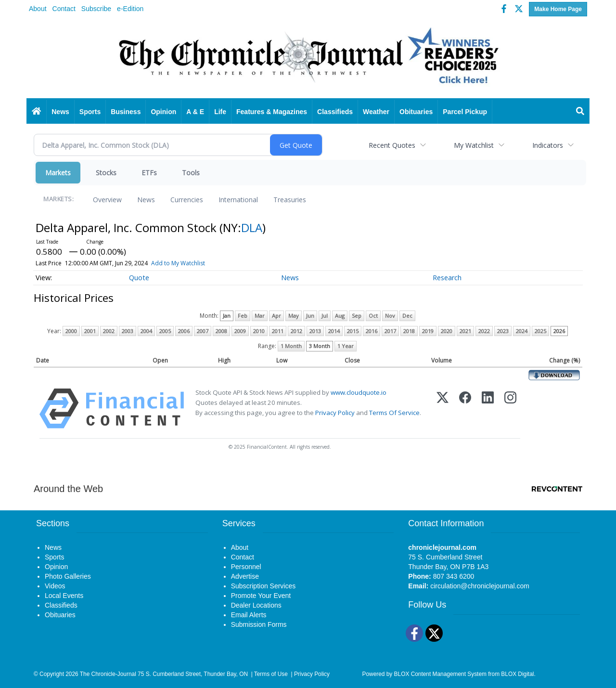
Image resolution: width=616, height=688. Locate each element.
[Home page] (308, 59)
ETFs (149, 173)
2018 (409, 331)
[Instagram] (510, 409)
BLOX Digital (517, 674)
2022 (484, 331)
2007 (203, 331)
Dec (407, 316)
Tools (191, 173)
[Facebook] (465, 409)
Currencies (187, 200)
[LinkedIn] (488, 409)
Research (447, 278)
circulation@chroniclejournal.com (480, 586)
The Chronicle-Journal (108, 674)
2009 (240, 331)
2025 (540, 331)
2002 (109, 331)
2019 (428, 331)
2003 (128, 331)
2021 (465, 331)
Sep (357, 316)
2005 (165, 331)
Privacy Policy (335, 413)
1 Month (291, 346)
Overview (107, 200)
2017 (390, 331)
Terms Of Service (394, 413)
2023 (503, 331)
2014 (334, 331)
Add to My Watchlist (178, 263)
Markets (58, 173)
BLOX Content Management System (440, 674)
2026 (559, 331)
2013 (315, 331)
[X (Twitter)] (443, 409)
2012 (296, 331)
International (238, 200)
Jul (325, 316)
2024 (522, 331)
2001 (90, 331)
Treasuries (290, 200)
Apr (276, 316)
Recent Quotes (392, 145)
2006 (184, 331)
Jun (310, 316)
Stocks (106, 173)
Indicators (548, 145)
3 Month (320, 346)
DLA (252, 227)
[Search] (580, 112)
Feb (243, 316)
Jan (227, 316)
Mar (260, 316)
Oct (373, 316)
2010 (259, 331)
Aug (340, 316)
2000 (71, 331)
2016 (372, 331)
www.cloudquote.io (359, 392)
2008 (221, 331)
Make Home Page (558, 9)
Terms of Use (271, 674)
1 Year (346, 346)
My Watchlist (474, 145)
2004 (146, 331)
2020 (447, 331)
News (146, 200)
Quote (139, 278)
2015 (353, 331)
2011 (278, 331)
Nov (390, 316)
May (294, 316)
